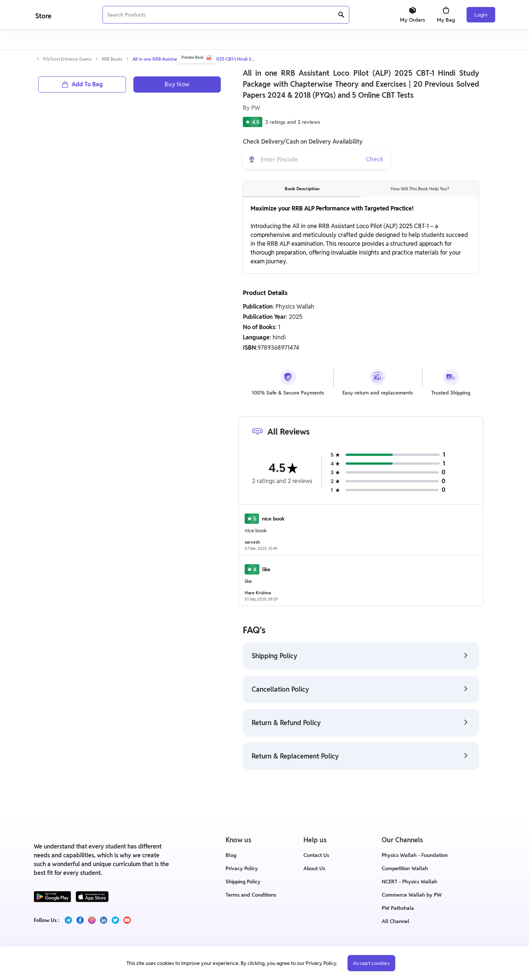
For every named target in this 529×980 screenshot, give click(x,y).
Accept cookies (371, 963)
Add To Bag (82, 240)
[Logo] (43, 15)
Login (481, 15)
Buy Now (177, 240)
